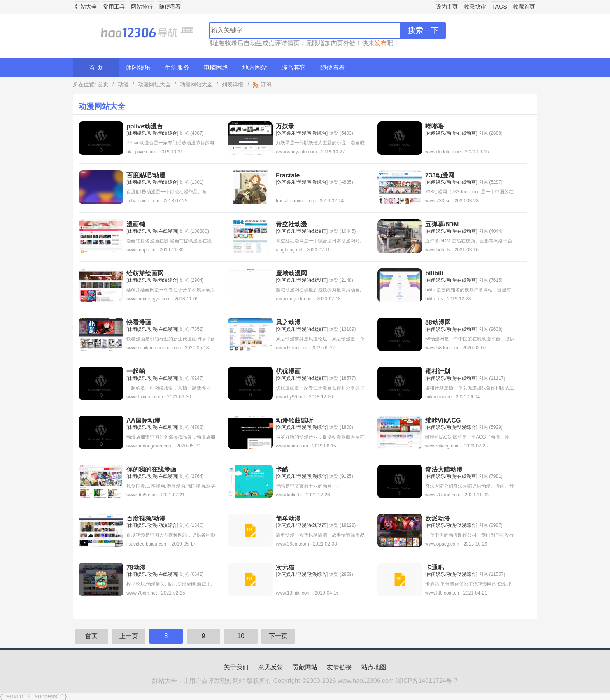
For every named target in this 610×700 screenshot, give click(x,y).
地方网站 (255, 68)
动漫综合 (168, 133)
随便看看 (170, 7)
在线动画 (466, 133)
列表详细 (233, 84)
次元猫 (285, 568)
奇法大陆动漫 (444, 469)
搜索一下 (423, 30)
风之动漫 (288, 322)
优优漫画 (288, 371)
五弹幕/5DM (442, 224)
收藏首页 (524, 7)
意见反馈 (271, 667)
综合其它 (294, 68)
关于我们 (236, 667)
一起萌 (136, 371)
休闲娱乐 (138, 68)
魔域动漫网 (291, 273)
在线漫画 (168, 231)
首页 (103, 84)
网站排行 (142, 7)
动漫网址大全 (154, 84)
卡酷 (282, 469)
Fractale (288, 175)
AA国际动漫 (143, 420)
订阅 (262, 84)
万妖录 (285, 126)
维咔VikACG (443, 420)
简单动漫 (288, 518)
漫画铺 (136, 224)
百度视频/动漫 (146, 518)
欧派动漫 (438, 518)
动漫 (123, 84)
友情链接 (339, 667)
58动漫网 (438, 322)
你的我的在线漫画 (151, 469)
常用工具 (114, 7)
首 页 (96, 68)
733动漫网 (440, 175)
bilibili (434, 273)
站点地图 (374, 667)
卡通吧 (435, 568)
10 (241, 636)
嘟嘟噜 (435, 126)
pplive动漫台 (145, 126)
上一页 (129, 636)
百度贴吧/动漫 (146, 175)
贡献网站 (305, 667)
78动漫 (136, 568)
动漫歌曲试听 (294, 420)
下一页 (278, 636)
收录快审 (475, 7)
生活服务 (177, 68)
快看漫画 (139, 322)
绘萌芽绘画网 (145, 273)
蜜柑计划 (438, 371)
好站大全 (86, 7)
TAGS (500, 7)
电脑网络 (216, 68)
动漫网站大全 (196, 84)
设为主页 (447, 7)
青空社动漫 (291, 224)
